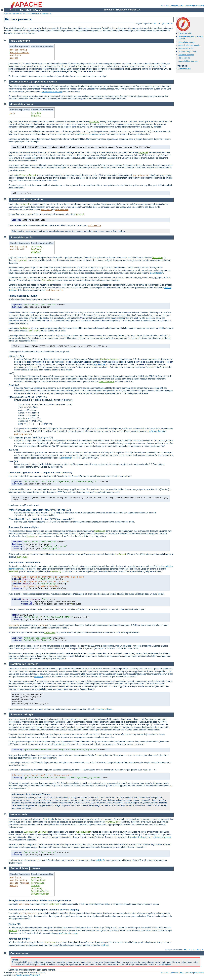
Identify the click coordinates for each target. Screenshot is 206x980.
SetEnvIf (36, 252)
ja (163, 23)
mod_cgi (14, 58)
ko (168, 23)
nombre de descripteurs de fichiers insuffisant (150, 837)
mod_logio (15, 55)
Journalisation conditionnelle (25, 563)
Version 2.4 (46, 13)
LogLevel (36, 116)
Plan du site (199, 5)
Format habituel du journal (23, 296)
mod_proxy (46, 210)
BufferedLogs (38, 880)
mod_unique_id (141, 175)
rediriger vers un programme (89, 134)
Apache (7, 13)
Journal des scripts (19, 939)
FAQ (181, 5)
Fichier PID (15, 924)
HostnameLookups (109, 359)
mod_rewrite (62, 210)
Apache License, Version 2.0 (28, 975)
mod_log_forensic (19, 53)
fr (159, 23)
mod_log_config (18, 50)
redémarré (39, 677)
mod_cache (14, 625)
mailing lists (166, 964)
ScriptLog (37, 888)
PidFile (35, 886)
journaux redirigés (104, 709)
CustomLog (37, 247)
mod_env (42, 625)
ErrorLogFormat (28, 175)
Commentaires (185, 69)
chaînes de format (156, 431)
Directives (174, 5)
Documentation (33, 13)
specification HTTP (69, 458)
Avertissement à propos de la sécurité (34, 82)
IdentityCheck (106, 382)
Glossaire (189, 5)
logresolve (99, 365)
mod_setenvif (17, 249)
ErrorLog (36, 113)
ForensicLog (38, 883)
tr (172, 23)
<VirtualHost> (113, 822)
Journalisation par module (189, 45)
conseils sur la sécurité (52, 92)
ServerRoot (34, 331)
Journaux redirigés (186, 55)
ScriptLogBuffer (40, 891)
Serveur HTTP (19, 13)
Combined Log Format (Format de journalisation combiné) (40, 473)
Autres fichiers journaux (188, 61)
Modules (165, 5)
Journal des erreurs (187, 42)
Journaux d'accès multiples (24, 527)
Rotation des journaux (188, 51)
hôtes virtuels (48, 819)
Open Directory (157, 273)
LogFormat (37, 249)
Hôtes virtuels (184, 58)
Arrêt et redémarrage (69, 933)
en (155, 23)
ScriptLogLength (40, 894)
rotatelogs (60, 744)
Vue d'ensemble (185, 33)
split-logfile (101, 860)
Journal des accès (186, 48)
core (12, 113)
